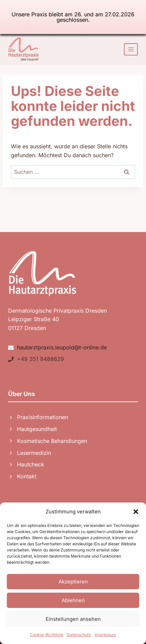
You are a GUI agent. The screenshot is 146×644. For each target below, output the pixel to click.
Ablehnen (73, 600)
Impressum (105, 635)
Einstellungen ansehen (73, 619)
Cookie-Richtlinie (47, 635)
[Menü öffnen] (131, 49)
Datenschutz (79, 635)
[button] (136, 512)
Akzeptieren (73, 582)
